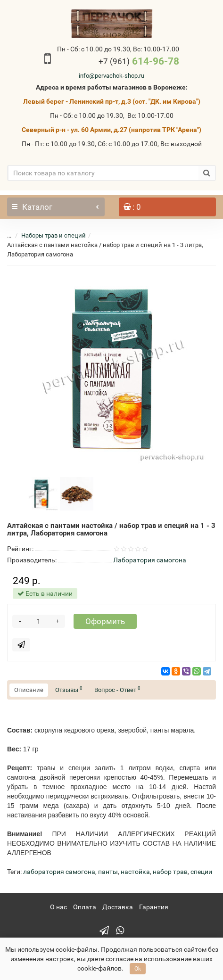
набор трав (170, 872)
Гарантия (154, 907)
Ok (138, 969)
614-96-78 (139, 61)
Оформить (105, 621)
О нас (58, 907)
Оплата (85, 907)
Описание (29, 690)
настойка (135, 872)
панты (108, 872)
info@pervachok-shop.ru (111, 76)
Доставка (118, 907)
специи (201, 872)
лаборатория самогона (59, 872)
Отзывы (69, 689)
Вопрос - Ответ (117, 689)
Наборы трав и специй (54, 235)
